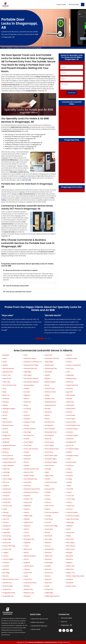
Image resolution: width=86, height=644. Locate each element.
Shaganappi (9, 48)
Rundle (47, 586)
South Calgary (71, 419)
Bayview (5, 405)
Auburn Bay (6, 382)
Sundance (69, 472)
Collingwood (7, 526)
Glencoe (26, 462)
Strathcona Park (71, 462)
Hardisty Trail (28, 499)
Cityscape (6, 512)
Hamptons (27, 496)
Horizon (26, 532)
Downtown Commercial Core (33, 362)
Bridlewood (6, 449)
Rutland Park (49, 589)
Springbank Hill (71, 442)
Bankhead (6, 399)
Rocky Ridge (49, 563)
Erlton (26, 412)
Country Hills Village (9, 546)
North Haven (49, 452)
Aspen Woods (7, 378)
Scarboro (69, 362)
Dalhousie (6, 569)
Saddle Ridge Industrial (52, 596)
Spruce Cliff (70, 445)
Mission (47, 419)
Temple (69, 486)
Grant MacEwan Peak (31, 479)
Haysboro (27, 509)
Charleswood (7, 489)
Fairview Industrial (30, 429)
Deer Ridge (6, 573)
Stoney (68, 459)
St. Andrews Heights (73, 449)
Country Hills (7, 542)
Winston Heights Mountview (75, 576)
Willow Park (70, 569)
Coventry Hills (7, 549)
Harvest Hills (28, 502)
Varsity (68, 529)
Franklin (26, 452)
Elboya (26, 405)
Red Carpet (49, 539)
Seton (68, 372)
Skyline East (70, 402)
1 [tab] (40, 338)
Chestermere (7, 492)
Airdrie (5, 362)
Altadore (5, 365)
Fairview (26, 425)
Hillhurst (27, 529)
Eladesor (27, 399)
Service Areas (36, 629)
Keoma (26, 553)
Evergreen (27, 419)
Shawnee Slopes (71, 378)
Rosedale (48, 566)
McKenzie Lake (50, 388)
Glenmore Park (29, 472)
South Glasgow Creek (73, 425)
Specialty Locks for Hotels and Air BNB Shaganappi (28, 48)
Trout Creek (70, 496)
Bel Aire (5, 415)
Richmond (48, 553)
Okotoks (48, 479)
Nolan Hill (48, 439)
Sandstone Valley (72, 358)
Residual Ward (50, 549)
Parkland (48, 499)
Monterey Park (50, 422)
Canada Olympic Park (9, 462)
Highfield (27, 519)
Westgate (69, 553)
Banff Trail (6, 395)
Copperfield (6, 532)
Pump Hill (48, 522)
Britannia (6, 452)
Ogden (47, 472)
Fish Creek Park (29, 435)
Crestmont (6, 563)
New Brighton (49, 435)
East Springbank (29, 385)
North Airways (50, 442)
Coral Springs (7, 536)
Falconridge (28, 432)
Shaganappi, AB (66, 625)
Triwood (69, 492)
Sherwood (69, 388)
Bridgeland (6, 442)
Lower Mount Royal (30, 583)
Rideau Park (49, 556)
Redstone (48, 542)
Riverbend (48, 559)
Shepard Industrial (72, 385)
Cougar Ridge (7, 539)
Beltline (5, 419)
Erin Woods (27, 409)
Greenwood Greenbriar (31, 492)
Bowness (5, 429)
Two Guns (69, 509)
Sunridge (69, 479)
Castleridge (6, 472)
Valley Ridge (70, 522)
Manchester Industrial (52, 358)
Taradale (69, 482)
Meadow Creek (50, 399)
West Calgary (70, 542)
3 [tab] (50, 338)
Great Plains (28, 482)
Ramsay (47, 532)
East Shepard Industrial (31, 382)
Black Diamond (7, 422)
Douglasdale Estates (9, 593)
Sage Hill (69, 355)
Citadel (5, 509)
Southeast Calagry (72, 429)
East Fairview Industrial (31, 378)
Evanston (27, 415)
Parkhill (47, 496)
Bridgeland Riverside (9, 445)
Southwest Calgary (72, 435)
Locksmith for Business (39, 626)
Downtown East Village (31, 365)
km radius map (72, 162)
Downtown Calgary (30, 358)
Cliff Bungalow (7, 516)
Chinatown (6, 496)
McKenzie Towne (50, 392)
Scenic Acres (70, 368)
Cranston (6, 556)
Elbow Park (27, 402)
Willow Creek (70, 566)
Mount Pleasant (50, 429)
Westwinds (70, 556)
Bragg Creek (7, 435)
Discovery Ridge (8, 586)
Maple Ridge (49, 362)
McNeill (47, 395)
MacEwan (27, 586)
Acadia (5, 358)
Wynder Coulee (71, 586)
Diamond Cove (7, 583)
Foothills (27, 439)
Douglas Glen (7, 589)
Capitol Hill (6, 469)
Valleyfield (69, 526)
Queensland (49, 529)
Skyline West (70, 405)
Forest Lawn (28, 445)
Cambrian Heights (8, 459)
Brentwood (6, 439)
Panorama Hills (50, 489)
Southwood (70, 439)
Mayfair (47, 375)
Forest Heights (29, 442)
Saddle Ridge (49, 593)
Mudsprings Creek (51, 432)
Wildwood (69, 563)
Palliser (47, 486)
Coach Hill (6, 519)
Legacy (26, 576)
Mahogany (27, 596)
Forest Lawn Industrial (31, 449)
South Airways (71, 415)
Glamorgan (27, 455)
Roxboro (48, 576)
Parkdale (48, 492)
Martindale (48, 372)
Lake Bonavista (29, 566)
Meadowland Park (51, 402)
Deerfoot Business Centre (11, 579)
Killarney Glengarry (30, 556)
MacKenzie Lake (29, 593)
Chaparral (6, 486)
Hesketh (26, 512)
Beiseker (5, 412)
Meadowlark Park (51, 405)
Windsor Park (71, 573)
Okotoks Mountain (51, 482)
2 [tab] (46, 338)
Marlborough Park (51, 368)
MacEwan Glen (28, 589)
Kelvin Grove (28, 549)
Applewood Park (8, 372)
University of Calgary (73, 516)
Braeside (5, 432)
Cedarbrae (6, 476)
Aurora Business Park (9, 385)
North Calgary (50, 445)
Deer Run (6, 576)
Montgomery (49, 425)
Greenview (27, 486)
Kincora (26, 559)
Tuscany (69, 502)
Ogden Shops (49, 476)
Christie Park (7, 502)
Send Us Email (61, 5)
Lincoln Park (28, 579)
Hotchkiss (27, 536)
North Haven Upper (51, 455)
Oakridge (48, 469)
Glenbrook (27, 459)
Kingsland (27, 563)
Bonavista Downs (8, 425)
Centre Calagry (7, 479)
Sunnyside (69, 476)
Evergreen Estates (30, 422)
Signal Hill (69, 392)
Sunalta (69, 469)
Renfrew (48, 546)
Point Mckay (49, 519)
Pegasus (48, 509)
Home (3, 48)
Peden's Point (49, 506)
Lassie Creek (28, 573)
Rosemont (48, 569)
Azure (4, 388)
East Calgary (28, 375)
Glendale (27, 465)
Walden (69, 536)
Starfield (69, 452)
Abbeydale (6, 355)
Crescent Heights (8, 559)
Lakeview (27, 569)
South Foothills (71, 422)
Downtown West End (30, 368)
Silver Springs (71, 395)
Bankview (6, 402)
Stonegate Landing (72, 455)
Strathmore (70, 465)
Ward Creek (70, 539)
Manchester (49, 355)
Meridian (48, 409)
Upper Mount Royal (72, 519)
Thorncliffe (70, 489)
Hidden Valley (28, 516)
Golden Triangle (29, 476)
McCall (47, 385)
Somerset (69, 412)
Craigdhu (6, 553)
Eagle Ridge (28, 372)
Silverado (69, 399)
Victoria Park (70, 532)
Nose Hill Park (50, 465)
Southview (70, 432)
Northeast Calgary (51, 459)
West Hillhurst (71, 546)
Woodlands (70, 583)
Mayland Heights (50, 382)
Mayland (48, 378)
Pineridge (48, 516)
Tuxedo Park (70, 506)
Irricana (26, 546)
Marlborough (49, 365)
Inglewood (27, 542)
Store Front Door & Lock (40, 619)
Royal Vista (48, 583)
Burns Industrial (8, 455)
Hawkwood (27, 506)
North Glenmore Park (52, 449)
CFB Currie (6, 482)
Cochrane (6, 522)
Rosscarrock (49, 573)
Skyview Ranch (71, 409)
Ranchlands (49, 536)
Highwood (27, 526)
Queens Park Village (51, 526)
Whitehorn (70, 559)
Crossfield (6, 566)
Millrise (47, 415)
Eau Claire (27, 392)
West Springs (70, 549)
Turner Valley (71, 499)
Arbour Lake (7, 375)
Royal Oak (48, 579)
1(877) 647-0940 (74, 5)
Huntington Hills (29, 539)
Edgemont (27, 395)
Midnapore (49, 412)
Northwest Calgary (51, 462)
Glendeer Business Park (31, 469)
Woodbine (69, 579)
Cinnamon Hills (7, 506)
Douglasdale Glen (8, 596)
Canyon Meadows (8, 465)
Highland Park (28, 522)
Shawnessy (70, 382)
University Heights (72, 512)
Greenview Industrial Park (32, 489)
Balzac (5, 392)
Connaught (6, 529)
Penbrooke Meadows (52, 512)
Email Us (64, 622)
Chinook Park (7, 499)
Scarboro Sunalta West (73, 365)
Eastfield (26, 388)
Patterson (48, 502)
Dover (26, 355)
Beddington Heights (9, 409)
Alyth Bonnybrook (8, 368)
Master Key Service (38, 622)
